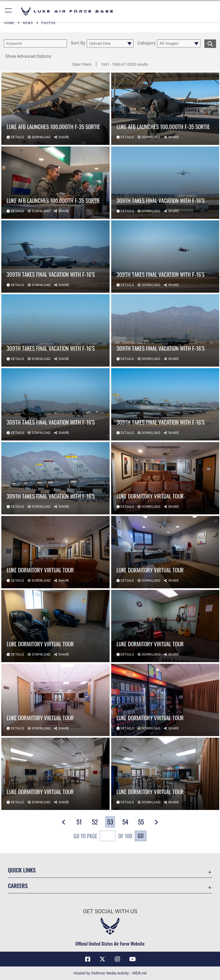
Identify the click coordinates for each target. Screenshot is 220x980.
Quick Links (22, 870)
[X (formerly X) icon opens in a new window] (102, 959)
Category (147, 43)
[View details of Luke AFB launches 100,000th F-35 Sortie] (55, 109)
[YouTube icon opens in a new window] (132, 959)
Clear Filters (82, 64)
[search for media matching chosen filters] (210, 43)
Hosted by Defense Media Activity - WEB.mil (110, 973)
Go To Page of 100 (103, 837)
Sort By (78, 43)
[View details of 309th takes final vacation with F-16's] (165, 183)
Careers (18, 886)
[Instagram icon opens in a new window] (118, 959)
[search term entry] (35, 43)
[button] (9, 11)
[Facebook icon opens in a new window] (88, 959)
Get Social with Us (110, 911)
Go (141, 836)
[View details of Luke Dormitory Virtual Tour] (165, 478)
